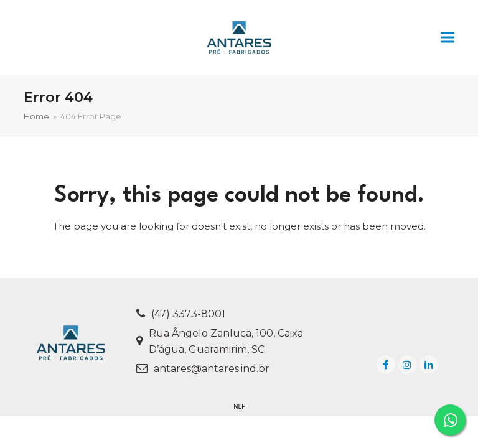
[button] (448, 38)
